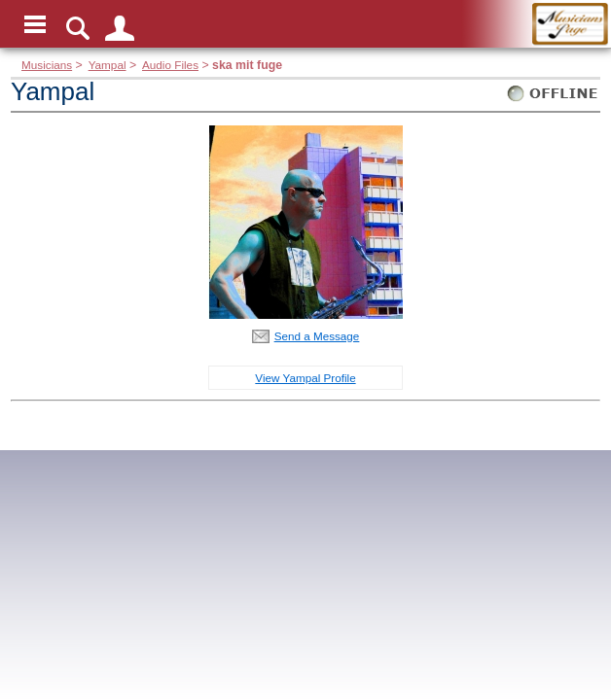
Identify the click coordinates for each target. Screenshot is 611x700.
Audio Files (170, 65)
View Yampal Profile (305, 378)
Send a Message (317, 336)
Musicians (47, 65)
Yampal (108, 65)
